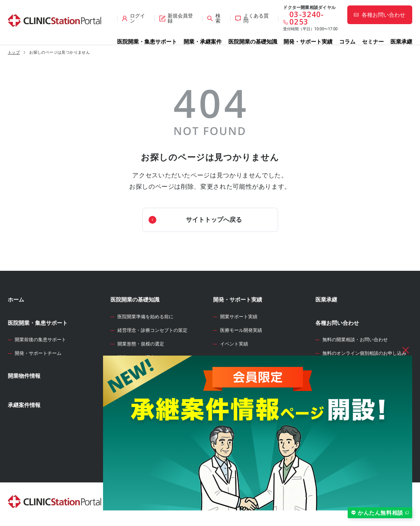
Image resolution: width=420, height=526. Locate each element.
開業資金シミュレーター (243, 389)
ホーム (16, 300)
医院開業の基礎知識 (253, 42)
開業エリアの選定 (136, 358)
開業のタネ (227, 412)
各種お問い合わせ (337, 323)
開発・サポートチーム (38, 353)
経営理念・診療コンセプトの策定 (152, 330)
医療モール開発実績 (241, 330)
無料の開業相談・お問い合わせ (355, 340)
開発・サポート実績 (308, 42)
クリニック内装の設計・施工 (148, 426)
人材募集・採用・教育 (141, 440)
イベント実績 (234, 344)
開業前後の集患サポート (40, 340)
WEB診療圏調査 (232, 366)
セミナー (373, 42)
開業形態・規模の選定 (141, 344)
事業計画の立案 (134, 399)
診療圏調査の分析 (136, 372)
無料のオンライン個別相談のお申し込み (364, 353)
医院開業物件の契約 (138, 412)
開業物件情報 (24, 376)
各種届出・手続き (136, 454)
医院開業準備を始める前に (145, 317)
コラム (347, 42)
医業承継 (401, 42)
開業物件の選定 (134, 385)
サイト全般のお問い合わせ (350, 367)
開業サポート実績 (239, 317)
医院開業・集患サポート (147, 42)
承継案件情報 (24, 405)
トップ (14, 53)
